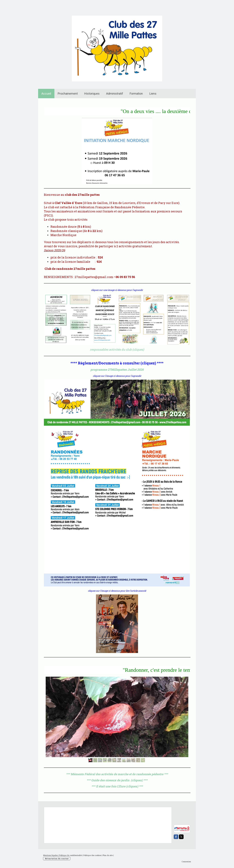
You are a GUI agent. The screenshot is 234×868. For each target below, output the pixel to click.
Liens (153, 94)
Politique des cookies (92, 855)
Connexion (186, 862)
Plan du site (108, 855)
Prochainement (68, 94)
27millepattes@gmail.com (94, 277)
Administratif (115, 94)
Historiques (92, 94)
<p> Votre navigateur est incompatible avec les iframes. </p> (194, 814)
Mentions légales (50, 855)
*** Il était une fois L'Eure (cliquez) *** (117, 786)
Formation (136, 94)
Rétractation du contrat (57, 859)
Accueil (46, 94)
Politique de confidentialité (71, 855)
